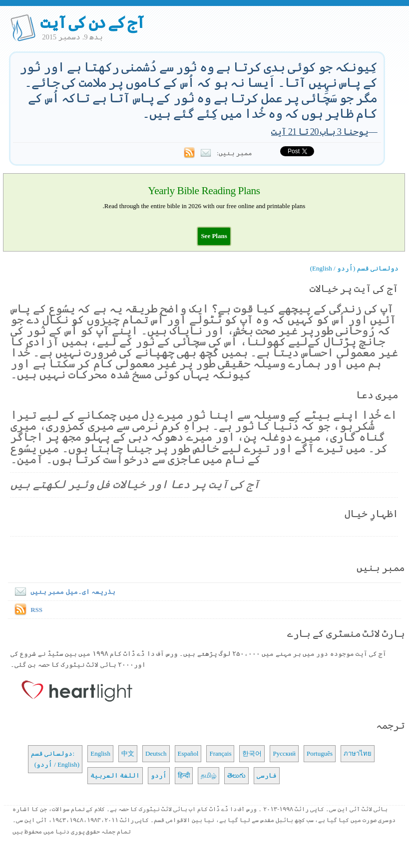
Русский (284, 753)
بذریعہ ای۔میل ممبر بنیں (63, 592)
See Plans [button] (214, 236)
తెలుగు (236, 775)
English (100, 753)
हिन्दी (184, 775)
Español (188, 753)
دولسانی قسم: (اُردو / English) (55, 759)
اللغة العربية (115, 775)
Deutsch (156, 753)
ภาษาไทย (358, 753)
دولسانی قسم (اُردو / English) (354, 268)
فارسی (267, 775)
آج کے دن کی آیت (92, 22)
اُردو (159, 775)
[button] (214, 236)
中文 (128, 753)
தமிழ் (208, 775)
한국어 (252, 753)
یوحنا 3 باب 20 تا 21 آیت (320, 132)
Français (220, 753)
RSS (36, 610)
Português (320, 753)
